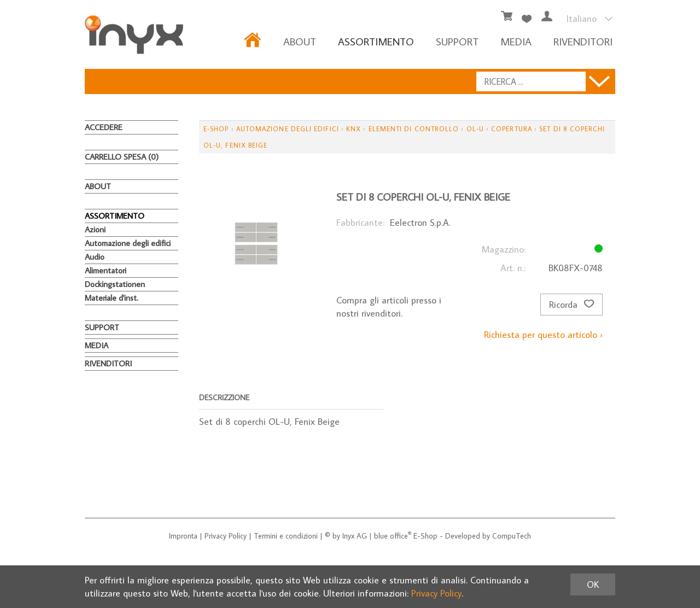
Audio (95, 257)
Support (457, 41)
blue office (393, 536)
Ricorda (571, 305)
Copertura (512, 129)
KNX (354, 129)
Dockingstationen (115, 284)
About (300, 41)
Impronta (183, 536)
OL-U (475, 129)
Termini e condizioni (286, 536)
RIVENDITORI (583, 41)
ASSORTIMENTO (376, 41)
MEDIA (516, 41)
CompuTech (512, 536)
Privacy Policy (226, 536)
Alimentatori (106, 270)
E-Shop (216, 129)
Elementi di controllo (414, 129)
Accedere (104, 127)
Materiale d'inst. (112, 298)
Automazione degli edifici (128, 243)
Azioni (95, 229)
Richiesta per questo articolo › (543, 335)
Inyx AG (355, 536)
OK (593, 584)
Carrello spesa (122, 157)
